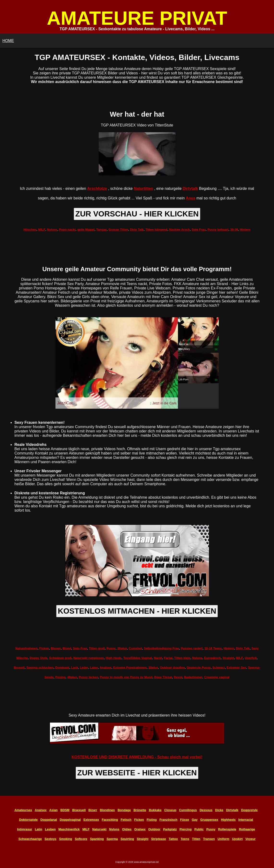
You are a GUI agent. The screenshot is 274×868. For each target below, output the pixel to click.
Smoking (66, 839)
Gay (195, 820)
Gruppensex (209, 820)
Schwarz (219, 667)
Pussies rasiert (192, 648)
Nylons (52, 230)
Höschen (30, 230)
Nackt (158, 658)
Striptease (158, 839)
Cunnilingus (188, 810)
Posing (60, 677)
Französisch (168, 820)
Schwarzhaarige (30, 839)
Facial (168, 658)
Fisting (152, 820)
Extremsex (91, 820)
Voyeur (250, 839)
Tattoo (173, 839)
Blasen (56, 648)
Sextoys (51, 839)
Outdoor (154, 829)
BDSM (65, 810)
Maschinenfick (69, 829)
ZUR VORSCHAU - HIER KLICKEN (137, 214)
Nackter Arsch (179, 230)
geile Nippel (86, 230)
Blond (67, 648)
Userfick (251, 658)
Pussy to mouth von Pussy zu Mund (126, 677)
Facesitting (110, 820)
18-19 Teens (213, 648)
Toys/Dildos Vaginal (138, 658)
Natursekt (99, 829)
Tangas (102, 230)
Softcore (81, 839)
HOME (8, 41)
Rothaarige (247, 829)
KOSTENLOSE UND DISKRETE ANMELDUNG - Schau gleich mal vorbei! (137, 757)
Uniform (223, 839)
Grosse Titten (118, 230)
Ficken (44, 648)
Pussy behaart (218, 230)
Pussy (111, 648)
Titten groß (97, 648)
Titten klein (182, 658)
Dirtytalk (190, 189)
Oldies (127, 829)
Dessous (206, 810)
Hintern (245, 230)
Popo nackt (67, 230)
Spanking (97, 839)
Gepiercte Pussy (199, 667)
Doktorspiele (28, 820)
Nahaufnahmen (26, 648)
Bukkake (155, 810)
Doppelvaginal (70, 820)
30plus (153, 667)
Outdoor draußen (173, 667)
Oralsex (140, 829)
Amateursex (23, 810)
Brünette (140, 810)
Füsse (185, 820)
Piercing (186, 829)
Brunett (19, 667)
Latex (94, 667)
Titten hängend (156, 230)
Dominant (62, 667)
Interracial (246, 820)
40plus (72, 677)
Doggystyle (249, 810)
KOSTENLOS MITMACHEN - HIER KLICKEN (137, 611)
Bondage (124, 810)
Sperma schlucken (40, 667)
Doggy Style (38, 658)
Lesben (50, 829)
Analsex (106, 667)
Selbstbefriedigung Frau (161, 648)
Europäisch (213, 658)
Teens (185, 839)
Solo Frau (199, 230)
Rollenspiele (227, 829)
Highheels (228, 820)
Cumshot (135, 648)
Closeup (170, 810)
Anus (191, 198)
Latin (39, 829)
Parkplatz (170, 829)
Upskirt (237, 839)
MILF (42, 230)
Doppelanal (49, 820)
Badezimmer (193, 677)
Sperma (112, 839)
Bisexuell (79, 810)
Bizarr (93, 810)
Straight (228, 658)
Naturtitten (143, 189)
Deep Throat (163, 677)
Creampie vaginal (217, 677)
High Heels (114, 658)
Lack (75, 667)
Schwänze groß (60, 658)
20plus (122, 648)
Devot (178, 677)
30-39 (234, 230)
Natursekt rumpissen (88, 658)
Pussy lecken (88, 677)
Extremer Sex (237, 667)
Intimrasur (25, 829)
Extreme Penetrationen (130, 667)
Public (199, 829)
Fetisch (126, 820)
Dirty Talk (137, 230)
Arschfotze (97, 189)
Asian (53, 810)
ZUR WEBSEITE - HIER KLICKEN (137, 773)
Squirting (127, 839)
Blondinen (107, 810)
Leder (84, 667)
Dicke (219, 810)
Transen (209, 839)
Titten (196, 839)
